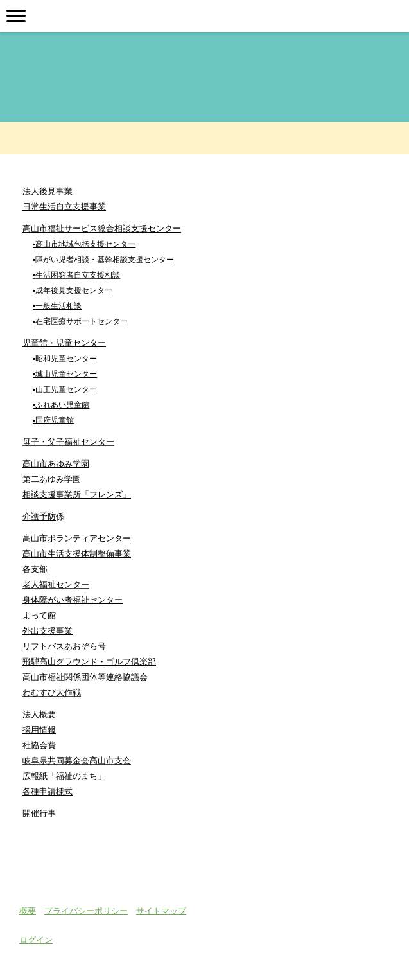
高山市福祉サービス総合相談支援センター (102, 228)
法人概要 (39, 714)
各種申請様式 (48, 791)
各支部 (35, 569)
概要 (28, 911)
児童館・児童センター (64, 343)
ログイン (36, 940)
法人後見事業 (48, 191)
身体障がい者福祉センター (73, 600)
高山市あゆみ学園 (56, 464)
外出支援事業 (48, 631)
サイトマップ (161, 911)
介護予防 (39, 516)
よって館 (39, 615)
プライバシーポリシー (86, 911)
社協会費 (39, 745)
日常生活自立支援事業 (64, 207)
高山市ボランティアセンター (77, 538)
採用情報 (39, 730)
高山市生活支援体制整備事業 (77, 554)
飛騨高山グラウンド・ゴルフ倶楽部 (89, 662)
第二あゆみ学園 (52, 479)
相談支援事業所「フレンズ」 (77, 494)
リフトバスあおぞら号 (64, 646)
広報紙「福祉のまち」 (64, 776)
